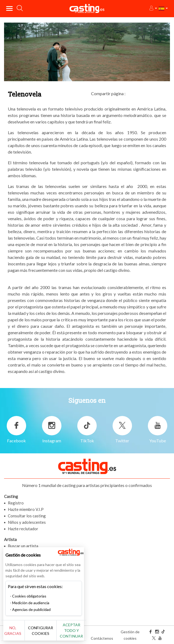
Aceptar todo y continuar (71, 630)
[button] (153, 8)
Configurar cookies (41, 631)
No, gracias (13, 631)
